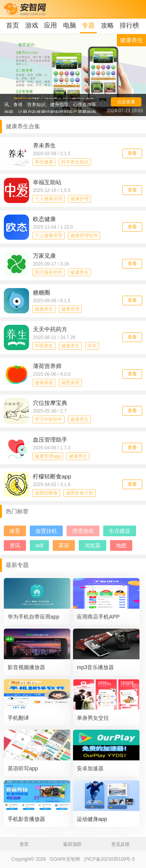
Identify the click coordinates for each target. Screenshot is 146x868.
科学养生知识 (75, 162)
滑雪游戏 (83, 531)
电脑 (70, 25)
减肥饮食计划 (79, 493)
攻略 (107, 25)
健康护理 (79, 199)
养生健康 (44, 162)
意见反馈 (120, 844)
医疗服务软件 (49, 272)
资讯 (15, 545)
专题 (88, 25)
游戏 (32, 25)
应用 (50, 25)
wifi (39, 545)
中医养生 (44, 346)
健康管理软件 (84, 236)
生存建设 (120, 531)
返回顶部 (72, 844)
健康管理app (48, 456)
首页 (13, 25)
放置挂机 (46, 531)
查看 (132, 153)
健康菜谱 (44, 383)
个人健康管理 (49, 199)
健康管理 (70, 309)
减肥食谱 (70, 383)
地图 (121, 545)
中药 (92, 346)
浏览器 (92, 545)
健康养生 (79, 272)
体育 (15, 531)
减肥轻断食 (46, 493)
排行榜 (129, 25)
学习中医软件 (49, 419)
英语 (64, 545)
